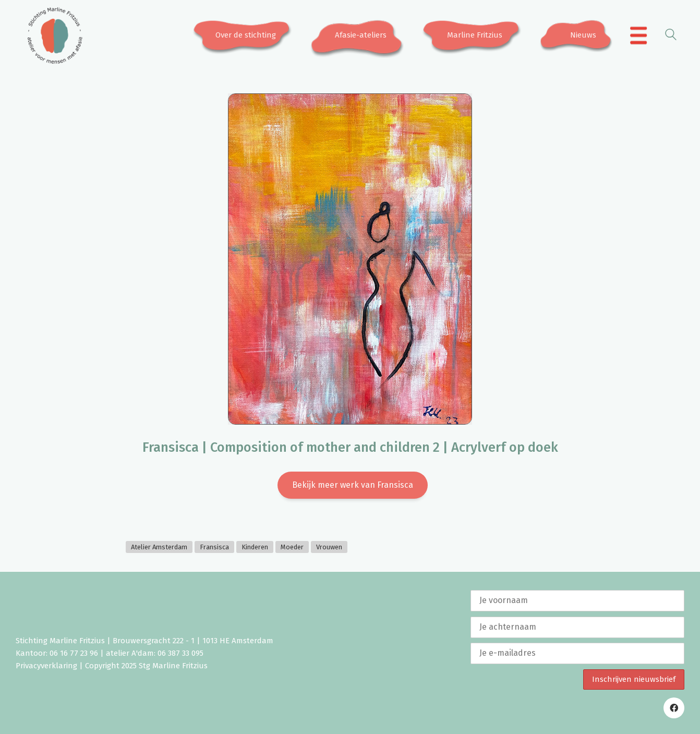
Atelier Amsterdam (159, 547)
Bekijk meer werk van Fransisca (353, 485)
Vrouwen (329, 547)
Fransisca (214, 547)
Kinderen (255, 547)
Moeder (292, 547)
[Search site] (671, 36)
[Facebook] (674, 708)
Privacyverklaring (46, 666)
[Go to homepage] (55, 35)
